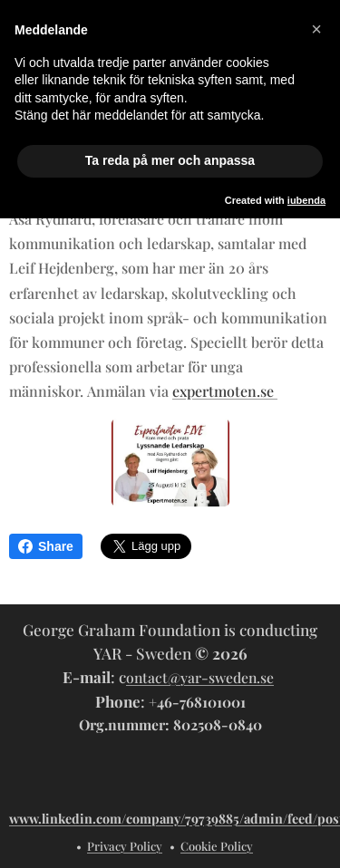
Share (46, 546)
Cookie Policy (217, 846)
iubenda (306, 200)
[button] (316, 29)
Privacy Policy (125, 846)
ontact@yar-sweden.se (200, 677)
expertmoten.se (225, 392)
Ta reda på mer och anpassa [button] (170, 160)
